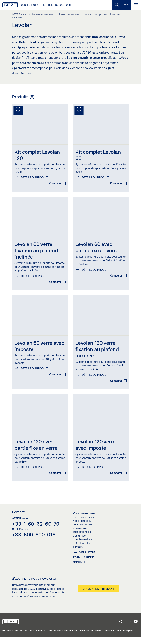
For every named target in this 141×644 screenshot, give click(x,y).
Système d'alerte (38, 637)
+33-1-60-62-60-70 (36, 530)
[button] (120, 629)
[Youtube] (136, 628)
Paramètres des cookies (91, 637)
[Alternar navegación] (136, 5)
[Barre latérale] (126, 5)
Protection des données (66, 637)
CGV (50, 637)
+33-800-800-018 (34, 541)
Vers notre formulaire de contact (84, 564)
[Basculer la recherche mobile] (117, 5)
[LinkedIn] (130, 628)
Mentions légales (125, 637)
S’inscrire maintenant (98, 595)
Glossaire (110, 637)
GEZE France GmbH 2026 (15, 637)
